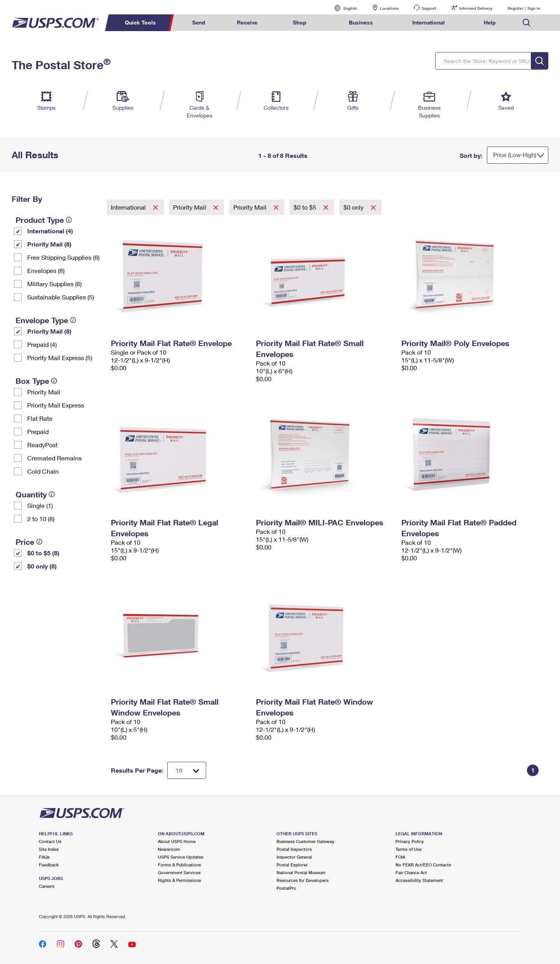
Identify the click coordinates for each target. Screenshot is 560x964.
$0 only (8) (42, 566)
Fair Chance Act (411, 872)
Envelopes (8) (46, 270)
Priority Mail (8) (49, 244)
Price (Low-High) (515, 155)
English (342, 8)
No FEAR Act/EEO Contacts (423, 865)
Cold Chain (43, 471)
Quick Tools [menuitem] (140, 22)
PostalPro (286, 888)
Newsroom (169, 849)
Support (429, 8)
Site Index (49, 849)
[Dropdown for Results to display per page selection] (187, 770)
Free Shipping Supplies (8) (63, 257)
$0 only (354, 207)
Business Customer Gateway (305, 841)
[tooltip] (69, 220)
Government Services (179, 872)
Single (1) (40, 505)
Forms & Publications (179, 865)
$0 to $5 (306, 207)
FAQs (44, 857)
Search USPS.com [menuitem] (527, 23)
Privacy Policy (410, 841)
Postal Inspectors (294, 849)
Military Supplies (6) (54, 284)
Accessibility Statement (419, 880)
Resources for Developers (303, 880)
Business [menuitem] (361, 22)
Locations (389, 8)
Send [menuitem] (199, 22)
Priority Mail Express (56, 405)
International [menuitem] (429, 22)
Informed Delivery (476, 8)
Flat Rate (40, 418)
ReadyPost (42, 445)
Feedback (49, 865)
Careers (47, 886)
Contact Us (50, 841)
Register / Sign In (524, 8)
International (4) (50, 231)
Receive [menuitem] (247, 22)
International (129, 207)
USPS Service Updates (181, 857)
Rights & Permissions (179, 880)
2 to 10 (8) (41, 519)
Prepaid (38, 431)
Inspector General (294, 857)
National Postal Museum (301, 872)
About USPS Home (177, 841)
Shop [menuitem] (300, 22)
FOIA (400, 857)
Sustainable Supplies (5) (61, 297)
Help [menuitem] (490, 22)
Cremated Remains (54, 458)
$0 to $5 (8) (43, 553)
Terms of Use (409, 849)
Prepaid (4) (42, 344)
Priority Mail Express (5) (60, 358)
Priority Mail (44, 392)
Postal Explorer (292, 865)
